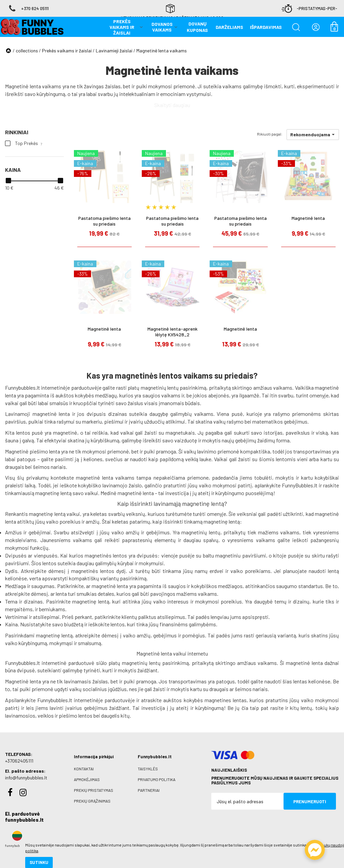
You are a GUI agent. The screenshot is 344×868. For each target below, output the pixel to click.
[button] (313, 135)
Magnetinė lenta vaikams (162, 51)
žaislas (113, 86)
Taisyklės (148, 769)
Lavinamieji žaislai (114, 51)
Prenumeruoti (310, 802)
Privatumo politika (157, 779)
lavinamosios (20, 715)
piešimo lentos (76, 715)
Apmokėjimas (87, 779)
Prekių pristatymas (94, 790)
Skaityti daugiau (172, 105)
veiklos (46, 715)
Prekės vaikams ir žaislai (67, 51)
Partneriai (149, 790)
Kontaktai (84, 769)
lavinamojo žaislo (122, 485)
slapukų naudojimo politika (80, 839)
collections (27, 51)
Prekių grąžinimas (92, 801)
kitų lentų (301, 708)
